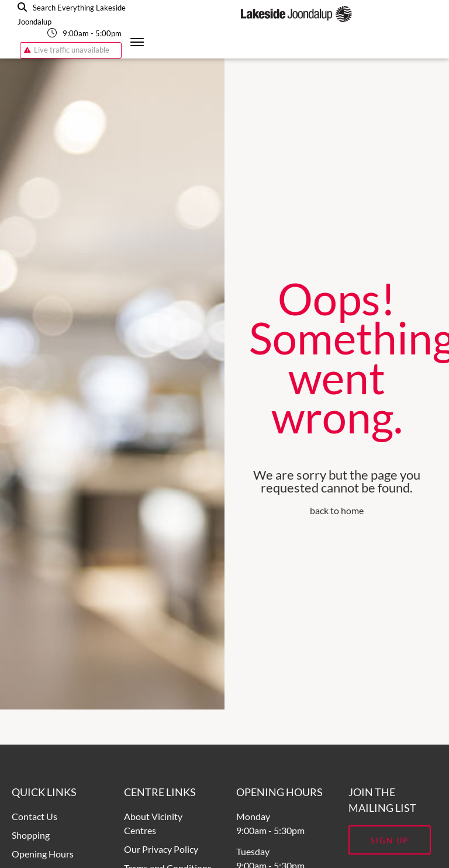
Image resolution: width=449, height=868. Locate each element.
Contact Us (34, 816)
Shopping (31, 835)
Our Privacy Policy (161, 849)
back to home (337, 510)
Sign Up (390, 841)
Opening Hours (43, 854)
